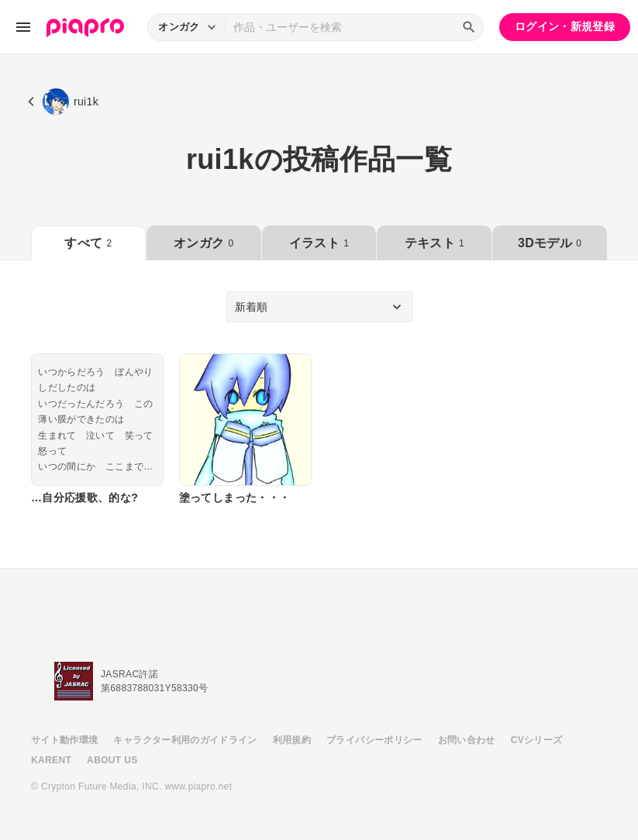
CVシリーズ (537, 740)
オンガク (203, 243)
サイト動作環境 (64, 740)
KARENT (51, 760)
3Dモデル (550, 243)
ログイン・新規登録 (565, 26)
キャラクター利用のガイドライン (185, 740)
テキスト (435, 243)
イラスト (319, 243)
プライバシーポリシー (374, 740)
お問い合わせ (467, 740)
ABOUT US (112, 760)
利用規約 (292, 740)
